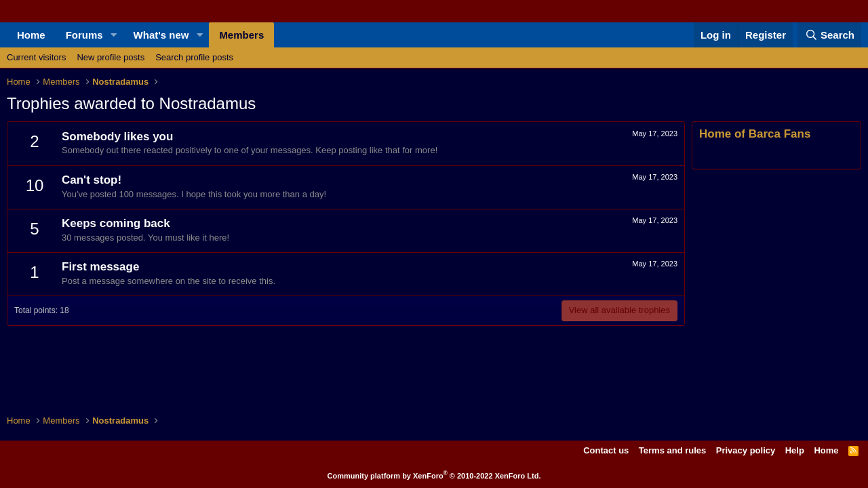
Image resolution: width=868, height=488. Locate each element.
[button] (114, 35)
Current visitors (36, 57)
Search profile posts (194, 57)
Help (795, 450)
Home (31, 35)
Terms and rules (672, 450)
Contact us (606, 450)
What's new (161, 35)
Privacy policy (746, 450)
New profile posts (111, 57)
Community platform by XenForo (434, 476)
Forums (84, 35)
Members (241, 35)
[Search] (829, 35)
